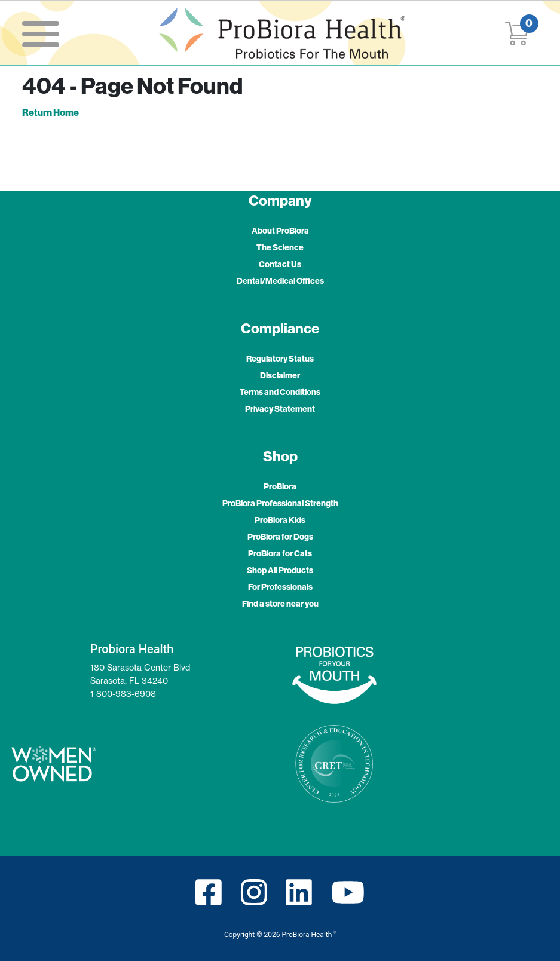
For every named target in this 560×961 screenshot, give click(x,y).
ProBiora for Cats (280, 553)
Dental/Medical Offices (280, 281)
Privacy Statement (280, 409)
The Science (280, 247)
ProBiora (280, 486)
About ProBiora (280, 231)
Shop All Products (280, 570)
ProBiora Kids (280, 520)
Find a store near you (280, 604)
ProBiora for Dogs (280, 537)
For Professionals (280, 587)
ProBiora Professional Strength (280, 503)
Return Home (51, 112)
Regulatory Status (280, 359)
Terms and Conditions (280, 392)
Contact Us (280, 264)
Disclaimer (280, 375)
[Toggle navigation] (41, 33)
